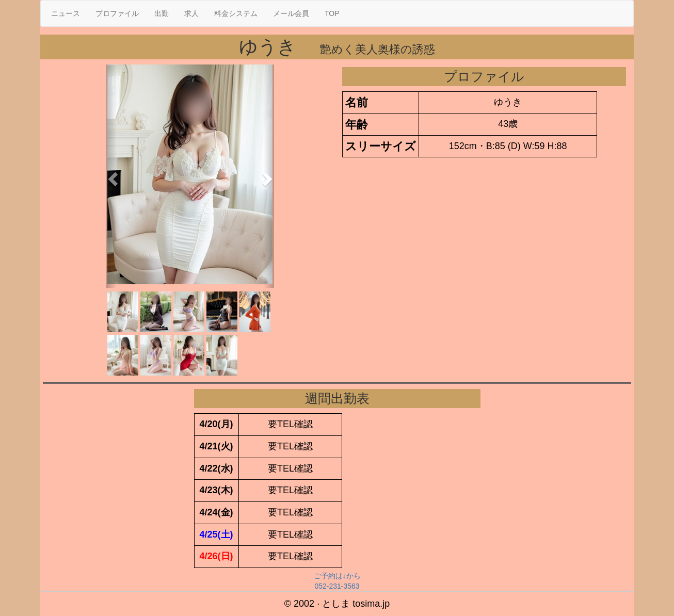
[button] (111, 176)
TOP (332, 13)
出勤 (162, 13)
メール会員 (291, 13)
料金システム (236, 13)
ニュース (66, 13)
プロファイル (117, 13)
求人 (191, 13)
